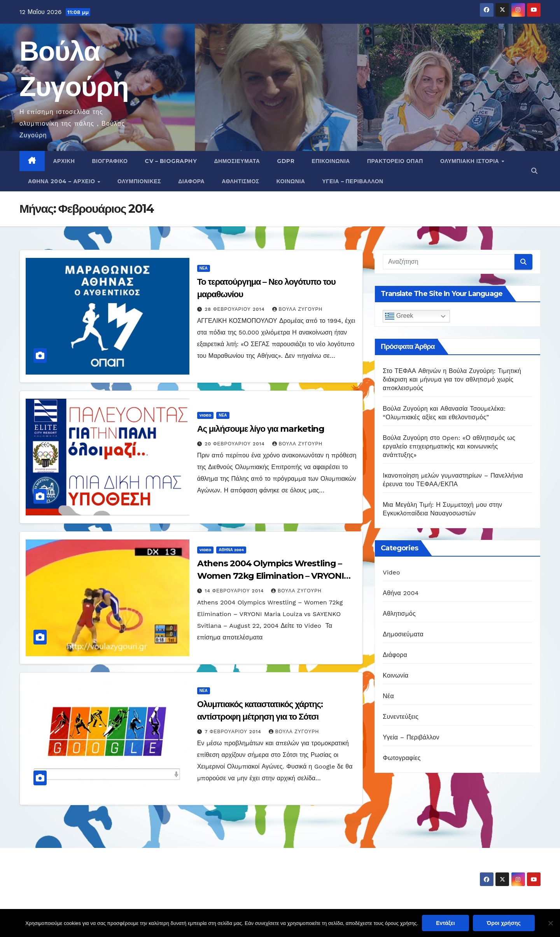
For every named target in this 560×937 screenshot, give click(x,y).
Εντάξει (445, 923)
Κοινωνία (291, 181)
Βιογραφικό (110, 161)
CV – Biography (171, 161)
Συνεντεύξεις (401, 717)
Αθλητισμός (241, 181)
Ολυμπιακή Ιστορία (471, 161)
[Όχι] (550, 923)
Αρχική (64, 161)
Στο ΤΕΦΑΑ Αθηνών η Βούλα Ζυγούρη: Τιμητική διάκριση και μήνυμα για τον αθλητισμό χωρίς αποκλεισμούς (452, 379)
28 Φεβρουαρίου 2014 (236, 309)
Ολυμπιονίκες (139, 181)
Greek (399, 316)
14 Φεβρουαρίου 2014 (235, 591)
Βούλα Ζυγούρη (297, 309)
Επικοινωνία (331, 161)
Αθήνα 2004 (231, 550)
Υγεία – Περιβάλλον (353, 181)
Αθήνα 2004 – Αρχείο (62, 181)
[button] (534, 171)
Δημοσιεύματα (237, 161)
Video (206, 415)
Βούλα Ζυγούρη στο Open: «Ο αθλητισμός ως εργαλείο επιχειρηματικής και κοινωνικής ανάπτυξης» (449, 446)
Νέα (204, 268)
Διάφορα (191, 181)
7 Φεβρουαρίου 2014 (234, 732)
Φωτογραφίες (402, 758)
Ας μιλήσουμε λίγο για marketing (261, 429)
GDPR (286, 161)
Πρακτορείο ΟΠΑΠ (395, 161)
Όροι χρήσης (504, 923)
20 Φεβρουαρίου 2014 (236, 444)
